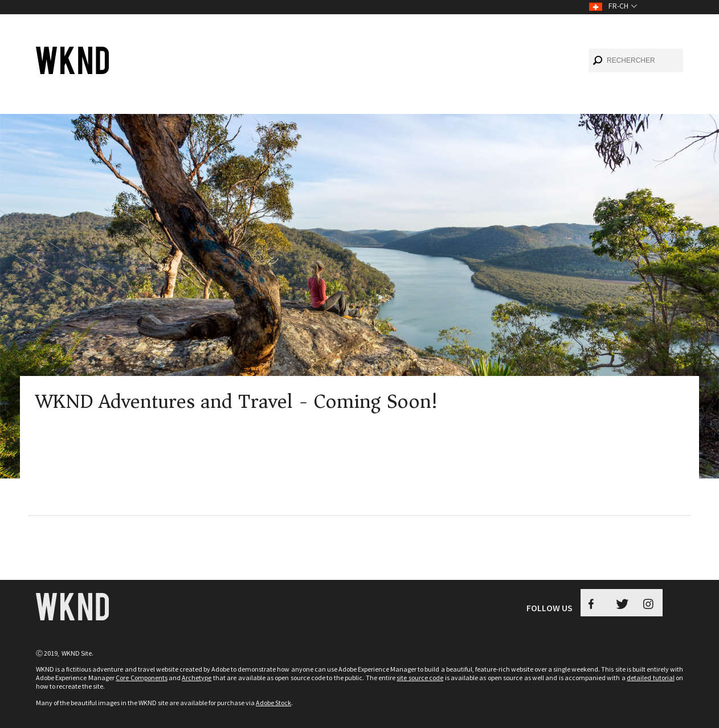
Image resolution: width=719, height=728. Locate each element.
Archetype (197, 678)
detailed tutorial (650, 678)
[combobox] (636, 60)
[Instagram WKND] (649, 603)
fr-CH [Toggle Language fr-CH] (618, 6)
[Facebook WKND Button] (594, 603)
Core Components (141, 678)
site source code (420, 678)
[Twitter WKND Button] (622, 603)
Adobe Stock (273, 703)
